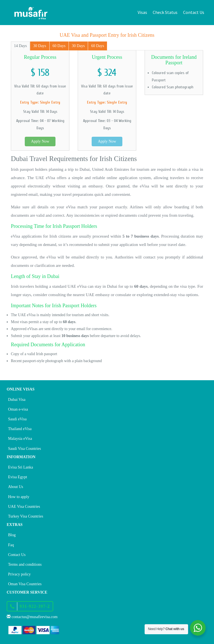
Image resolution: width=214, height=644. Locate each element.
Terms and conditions (25, 564)
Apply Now (40, 141)
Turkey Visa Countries (26, 516)
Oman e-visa (18, 409)
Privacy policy (19, 574)
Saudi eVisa (17, 419)
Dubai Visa (17, 400)
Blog (12, 535)
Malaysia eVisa (20, 439)
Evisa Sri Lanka (20, 467)
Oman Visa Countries (25, 584)
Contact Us (194, 12)
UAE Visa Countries (24, 507)
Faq (11, 545)
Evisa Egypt (18, 477)
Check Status (165, 12)
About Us (16, 487)
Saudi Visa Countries (25, 449)
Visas (142, 12)
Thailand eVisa (20, 429)
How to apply (19, 497)
